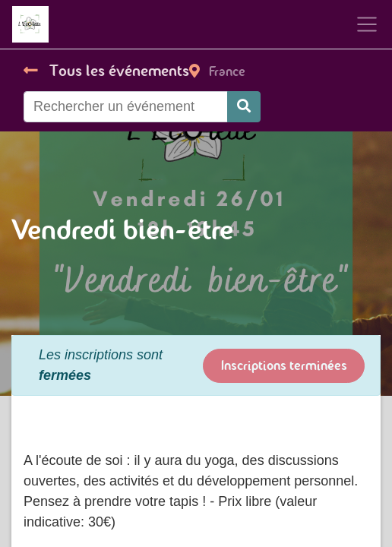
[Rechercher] (244, 107)
